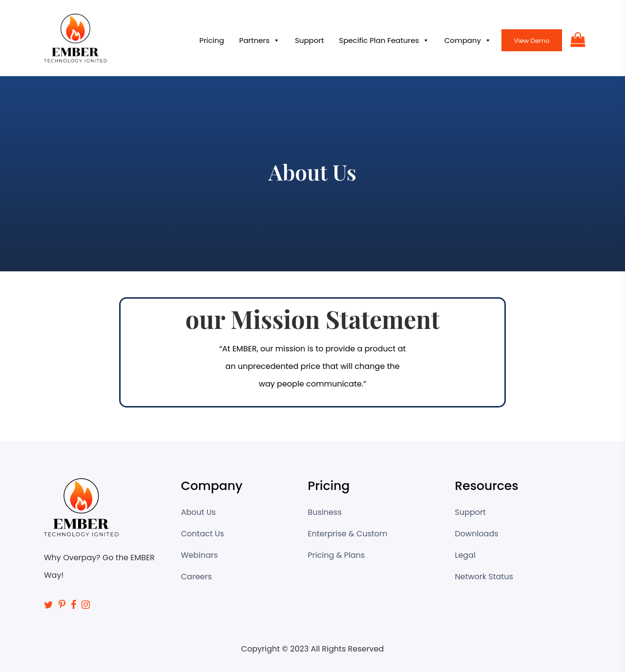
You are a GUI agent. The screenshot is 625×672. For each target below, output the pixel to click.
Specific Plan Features (384, 41)
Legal (465, 555)
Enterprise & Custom (347, 534)
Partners (260, 41)
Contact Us (203, 534)
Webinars (200, 555)
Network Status (484, 577)
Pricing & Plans (336, 555)
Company (468, 41)
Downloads (477, 534)
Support (309, 40)
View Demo (531, 41)
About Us (198, 512)
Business (324, 512)
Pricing (212, 40)
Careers (197, 577)
